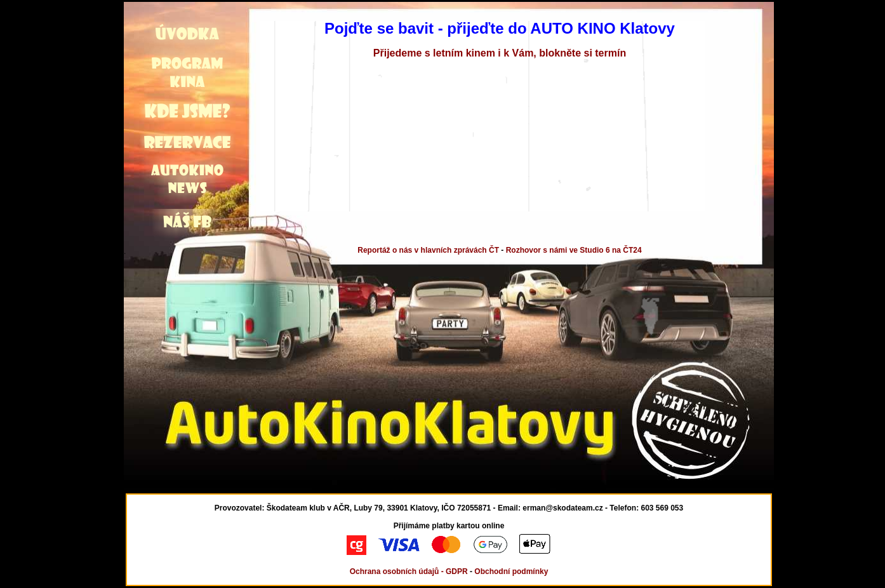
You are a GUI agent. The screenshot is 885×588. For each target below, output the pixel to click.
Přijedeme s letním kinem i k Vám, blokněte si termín (500, 53)
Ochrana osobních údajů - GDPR (409, 571)
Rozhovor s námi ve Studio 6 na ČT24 (574, 250)
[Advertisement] (62, 50)
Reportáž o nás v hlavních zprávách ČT (428, 250)
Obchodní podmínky (511, 571)
